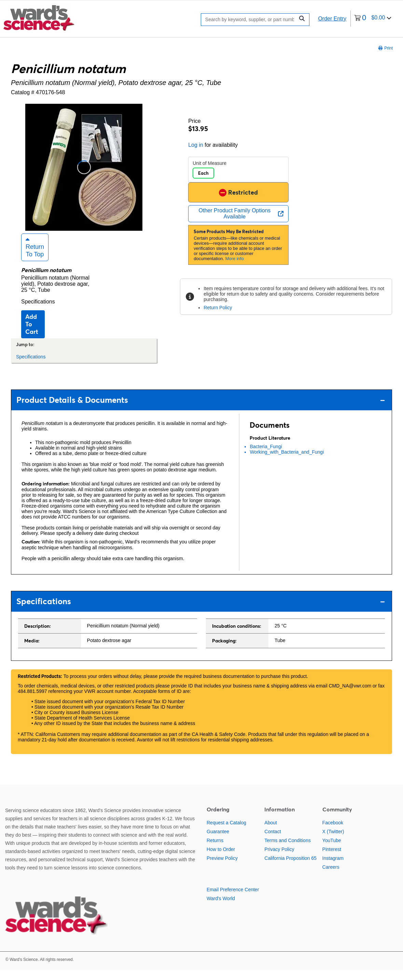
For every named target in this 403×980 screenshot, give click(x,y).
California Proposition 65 (290, 868)
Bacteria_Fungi (266, 456)
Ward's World (221, 908)
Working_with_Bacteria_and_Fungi (287, 461)
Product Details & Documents (201, 410)
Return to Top (35, 257)
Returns (215, 850)
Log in (196, 145)
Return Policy (218, 308)
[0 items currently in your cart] (373, 19)
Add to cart (32, 334)
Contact (273, 841)
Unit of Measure (210, 163)
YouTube (332, 850)
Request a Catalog (226, 832)
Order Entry (332, 19)
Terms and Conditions (287, 850)
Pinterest (332, 859)
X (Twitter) (333, 841)
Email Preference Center (233, 899)
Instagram (333, 868)
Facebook (333, 832)
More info (235, 259)
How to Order (221, 859)
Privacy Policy (279, 859)
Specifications (38, 311)
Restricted (238, 192)
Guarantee (218, 841)
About (271, 832)
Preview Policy (222, 868)
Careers (331, 877)
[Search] (250, 20)
